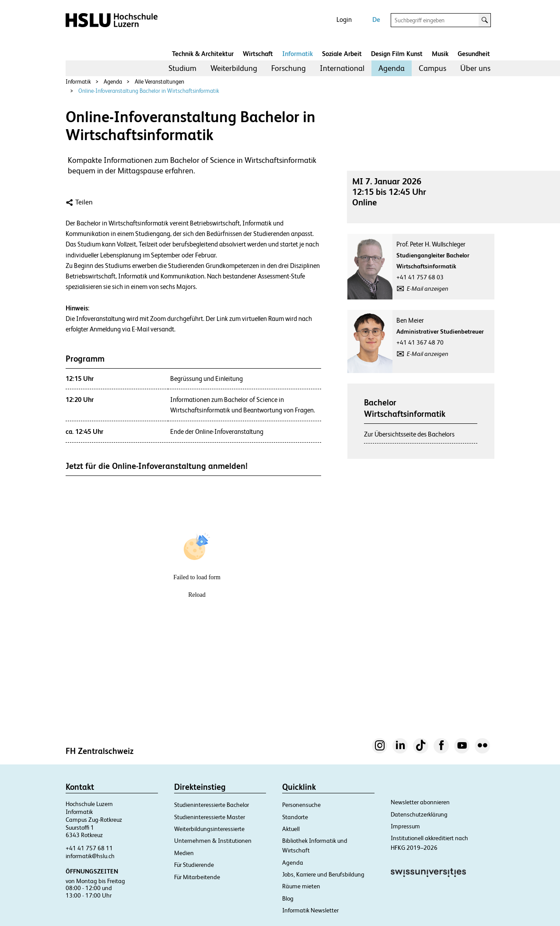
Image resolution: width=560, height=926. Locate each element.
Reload (197, 595)
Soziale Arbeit (342, 54)
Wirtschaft (258, 54)
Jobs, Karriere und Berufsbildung (323, 874)
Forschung (289, 68)
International (342, 68)
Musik (440, 54)
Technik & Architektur (203, 54)
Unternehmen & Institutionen (213, 841)
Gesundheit (474, 54)
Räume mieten (301, 886)
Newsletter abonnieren (420, 802)
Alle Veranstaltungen (159, 82)
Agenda (392, 68)
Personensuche (301, 805)
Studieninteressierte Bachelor (212, 805)
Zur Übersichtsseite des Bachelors (409, 434)
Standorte (295, 817)
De (376, 19)
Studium (182, 68)
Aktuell (291, 829)
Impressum (405, 826)
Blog (288, 898)
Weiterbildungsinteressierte (209, 829)
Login (344, 19)
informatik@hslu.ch (90, 856)
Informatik (297, 54)
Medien (184, 853)
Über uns (475, 68)
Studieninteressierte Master (210, 817)
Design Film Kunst (397, 54)
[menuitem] (182, 68)
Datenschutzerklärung (419, 814)
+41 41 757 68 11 (89, 848)
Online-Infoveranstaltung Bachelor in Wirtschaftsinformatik (149, 91)
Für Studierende (194, 865)
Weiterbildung (234, 68)
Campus (432, 68)
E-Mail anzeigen (428, 289)
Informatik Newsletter (310, 910)
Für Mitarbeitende (197, 877)
